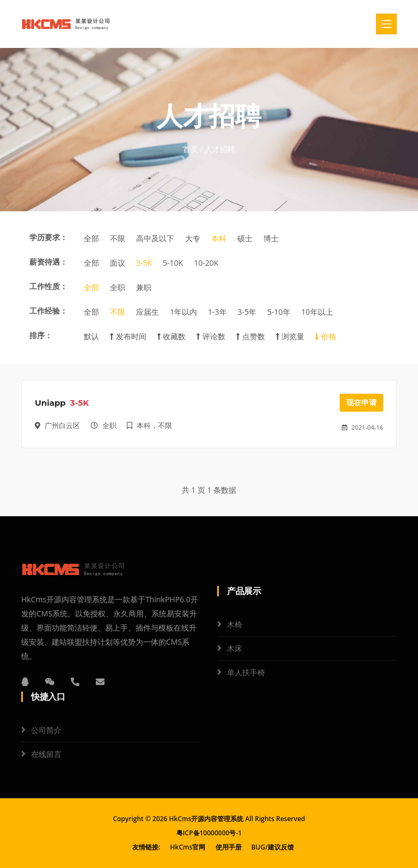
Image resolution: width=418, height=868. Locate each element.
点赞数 (251, 336)
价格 (326, 336)
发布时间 (128, 336)
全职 (118, 287)
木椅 (235, 624)
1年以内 (183, 312)
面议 (118, 263)
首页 (190, 149)
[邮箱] (100, 682)
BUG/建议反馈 (273, 847)
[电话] (75, 682)
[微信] (50, 682)
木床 (235, 648)
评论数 (211, 336)
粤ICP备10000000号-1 (209, 833)
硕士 (245, 238)
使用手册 (229, 847)
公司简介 (46, 730)
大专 (193, 238)
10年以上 (317, 312)
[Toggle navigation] (386, 24)
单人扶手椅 (246, 672)
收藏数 (172, 336)
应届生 (147, 312)
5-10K (173, 263)
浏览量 (290, 336)
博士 (271, 238)
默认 (91, 336)
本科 (219, 238)
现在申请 (361, 402)
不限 (118, 238)
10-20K (206, 263)
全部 (91, 238)
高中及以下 (155, 238)
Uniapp (50, 403)
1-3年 (217, 312)
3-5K (144, 263)
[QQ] (25, 682)
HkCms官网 (188, 847)
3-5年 (247, 312)
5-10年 (279, 312)
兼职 (144, 287)
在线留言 (46, 754)
